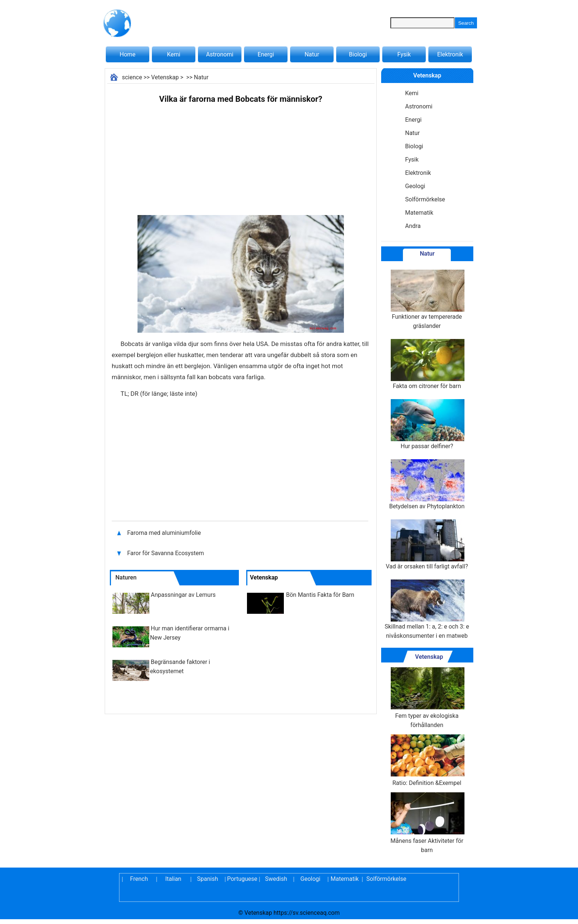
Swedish (276, 879)
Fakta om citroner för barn (427, 364)
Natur (312, 54)
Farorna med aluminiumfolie (164, 533)
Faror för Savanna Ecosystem (166, 553)
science (132, 77)
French (139, 879)
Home (127, 54)
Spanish (208, 879)
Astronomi (220, 54)
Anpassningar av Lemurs (183, 595)
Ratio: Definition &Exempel (427, 760)
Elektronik (450, 54)
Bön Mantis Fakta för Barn (320, 595)
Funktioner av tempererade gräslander (427, 300)
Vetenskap (165, 77)
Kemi (174, 54)
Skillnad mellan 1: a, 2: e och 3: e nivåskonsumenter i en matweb (427, 609)
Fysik (404, 54)
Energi (266, 54)
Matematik (419, 213)
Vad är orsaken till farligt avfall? (427, 545)
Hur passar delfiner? (427, 424)
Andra (413, 226)
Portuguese (242, 879)
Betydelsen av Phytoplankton (427, 485)
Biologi (358, 54)
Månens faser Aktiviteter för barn (427, 823)
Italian (173, 879)
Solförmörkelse (425, 199)
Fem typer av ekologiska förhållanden (427, 698)
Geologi (415, 186)
